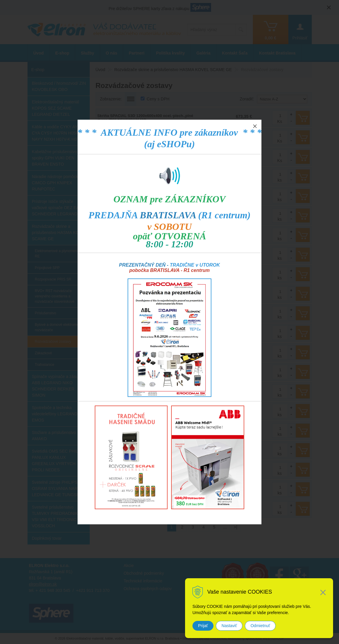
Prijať (203, 626)
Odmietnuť (260, 626)
